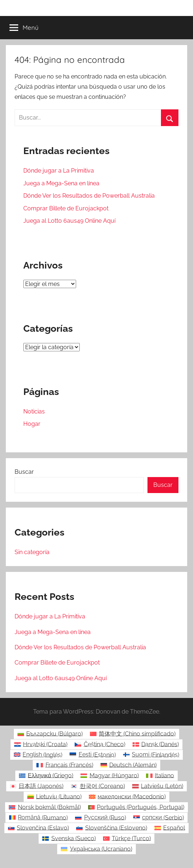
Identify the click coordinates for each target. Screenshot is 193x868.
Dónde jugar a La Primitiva (59, 171)
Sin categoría (32, 552)
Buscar (24, 472)
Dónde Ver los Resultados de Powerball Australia (89, 196)
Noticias (34, 411)
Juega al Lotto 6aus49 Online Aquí (69, 221)
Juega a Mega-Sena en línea (61, 183)
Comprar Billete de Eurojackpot (66, 208)
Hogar (32, 424)
